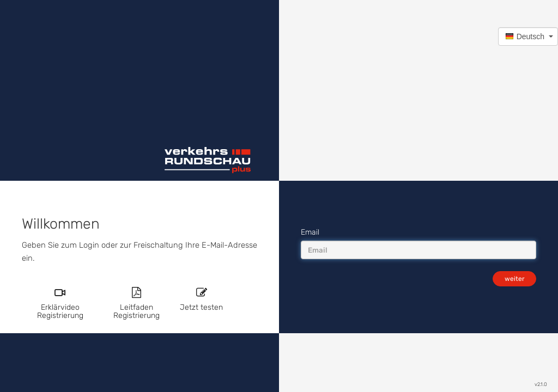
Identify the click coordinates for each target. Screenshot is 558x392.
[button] (528, 36)
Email (310, 232)
